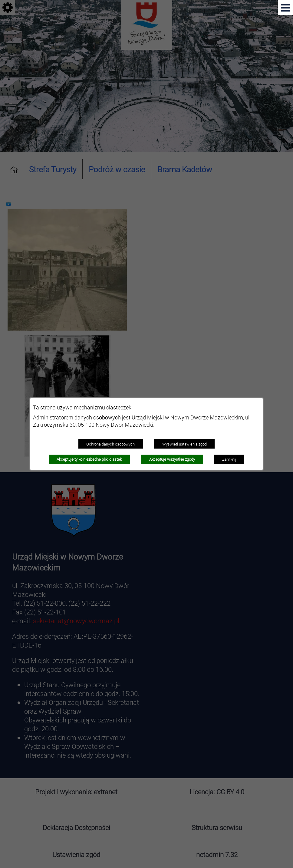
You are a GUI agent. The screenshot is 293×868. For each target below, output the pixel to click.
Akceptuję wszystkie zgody (172, 459)
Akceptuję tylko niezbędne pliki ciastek (89, 459)
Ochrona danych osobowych (110, 444)
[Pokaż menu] (285, 8)
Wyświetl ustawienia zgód (184, 444)
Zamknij (229, 459)
